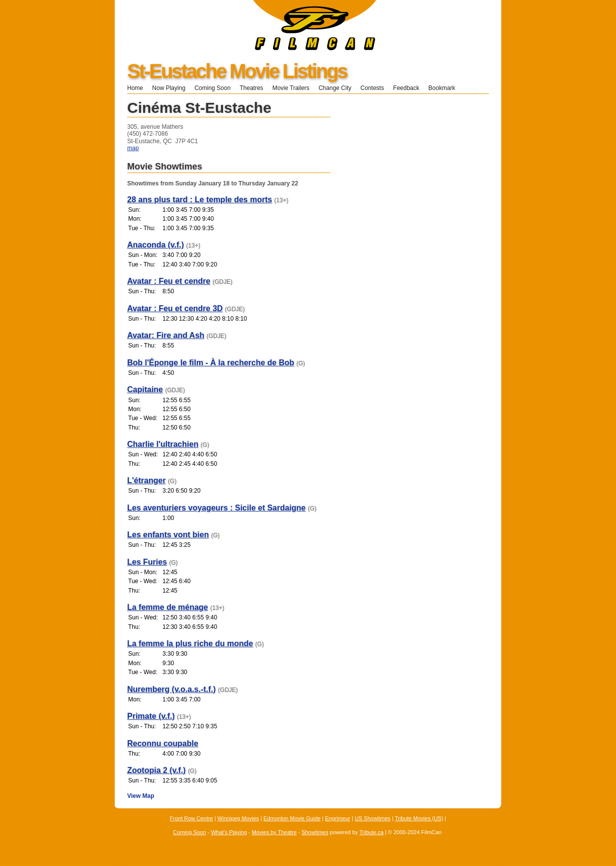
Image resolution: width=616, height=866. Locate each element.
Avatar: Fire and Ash (166, 335)
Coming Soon (212, 88)
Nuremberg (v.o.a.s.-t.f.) (171, 689)
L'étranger (147, 480)
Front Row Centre (192, 818)
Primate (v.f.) (151, 716)
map (133, 148)
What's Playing (229, 832)
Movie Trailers (291, 88)
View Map (141, 796)
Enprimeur (338, 818)
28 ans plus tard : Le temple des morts (200, 200)
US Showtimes (373, 818)
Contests (372, 88)
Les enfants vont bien (168, 535)
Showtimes (315, 832)
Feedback (406, 88)
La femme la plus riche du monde (190, 644)
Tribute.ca (372, 832)
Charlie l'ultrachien (163, 444)
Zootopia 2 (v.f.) (156, 770)
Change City (335, 88)
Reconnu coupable (163, 743)
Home (135, 88)
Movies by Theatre (274, 832)
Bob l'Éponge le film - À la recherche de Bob (211, 363)
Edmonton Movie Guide (292, 818)
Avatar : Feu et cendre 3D (175, 308)
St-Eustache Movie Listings (237, 71)
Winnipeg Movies (238, 818)
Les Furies (147, 562)
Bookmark (445, 88)
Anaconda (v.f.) (155, 245)
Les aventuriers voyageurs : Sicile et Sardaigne (216, 508)
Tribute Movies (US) (419, 818)
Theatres (251, 88)
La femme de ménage (168, 607)
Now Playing (169, 88)
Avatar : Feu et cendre (169, 281)
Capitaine (145, 390)
